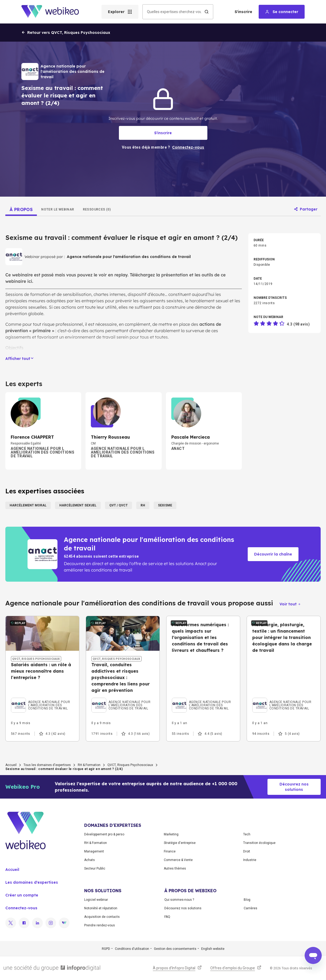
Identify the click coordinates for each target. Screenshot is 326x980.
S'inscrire (243, 12)
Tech (247, 834)
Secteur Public (95, 868)
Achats (90, 860)
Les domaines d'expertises (32, 882)
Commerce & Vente (178, 860)
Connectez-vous (21, 908)
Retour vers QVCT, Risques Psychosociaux (66, 33)
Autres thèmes (175, 868)
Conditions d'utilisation (132, 949)
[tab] (21, 209)
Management (94, 851)
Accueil (11, 765)
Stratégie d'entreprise (180, 843)
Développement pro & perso (104, 834)
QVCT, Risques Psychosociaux (130, 765)
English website (213, 949)
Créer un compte (22, 895)
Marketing (171, 834)
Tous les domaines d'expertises (47, 765)
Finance (170, 851)
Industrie (250, 860)
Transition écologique (259, 843)
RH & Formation (89, 765)
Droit (247, 851)
